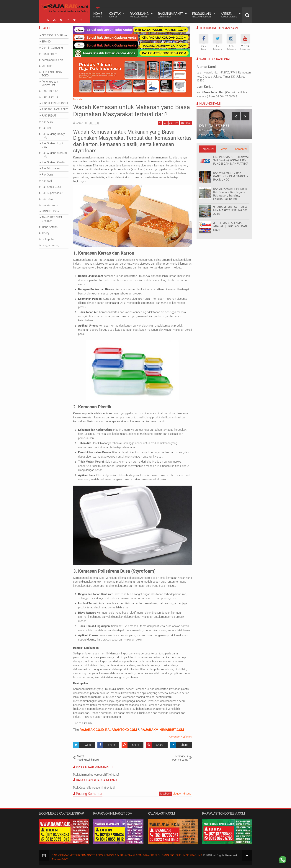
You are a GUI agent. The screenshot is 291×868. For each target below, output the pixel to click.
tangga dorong (50, 245)
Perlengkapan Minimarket (50, 83)
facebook (166, 794)
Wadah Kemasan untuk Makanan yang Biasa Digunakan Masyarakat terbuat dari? (131, 111)
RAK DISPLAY (50, 91)
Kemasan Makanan (180, 737)
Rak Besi (47, 128)
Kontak (115, 15)
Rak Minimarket (170, 15)
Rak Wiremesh (50, 205)
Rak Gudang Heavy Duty (53, 136)
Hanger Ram (49, 54)
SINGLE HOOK (50, 211)
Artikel (229, 15)
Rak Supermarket (52, 193)
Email (186, 123)
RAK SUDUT (49, 116)
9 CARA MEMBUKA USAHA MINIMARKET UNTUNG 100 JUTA (230, 210)
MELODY (47, 66)
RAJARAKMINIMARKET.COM (162, 730)
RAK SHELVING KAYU (55, 103)
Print (174, 123)
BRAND (46, 42)
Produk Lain (202, 15)
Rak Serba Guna (51, 187)
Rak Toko (47, 199)
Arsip (224, 149)
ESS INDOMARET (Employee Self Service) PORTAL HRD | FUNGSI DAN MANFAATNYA (231, 160)
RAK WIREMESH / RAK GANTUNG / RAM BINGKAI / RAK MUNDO (231, 176)
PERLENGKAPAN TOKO (52, 74)
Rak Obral (47, 175)
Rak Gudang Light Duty (52, 145)
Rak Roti (47, 181)
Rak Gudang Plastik (53, 162)
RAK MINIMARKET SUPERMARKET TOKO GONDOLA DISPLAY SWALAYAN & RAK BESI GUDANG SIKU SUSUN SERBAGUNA (127, 855)
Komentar (241, 149)
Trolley (45, 233)
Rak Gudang (139, 15)
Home (98, 15)
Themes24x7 (60, 859)
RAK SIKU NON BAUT (55, 109)
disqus (187, 794)
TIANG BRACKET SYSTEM (52, 219)
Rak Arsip (47, 122)
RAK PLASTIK (50, 97)
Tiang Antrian (50, 227)
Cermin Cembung (52, 48)
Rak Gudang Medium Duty (54, 155)
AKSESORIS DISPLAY (54, 35)
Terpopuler (208, 149)
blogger (177, 794)
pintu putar (48, 239)
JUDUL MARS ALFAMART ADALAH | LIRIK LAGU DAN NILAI (230, 226)
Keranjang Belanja (52, 60)
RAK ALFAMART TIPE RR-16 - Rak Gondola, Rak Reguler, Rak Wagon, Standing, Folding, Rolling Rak (231, 194)
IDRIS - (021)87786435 (214, 126)
